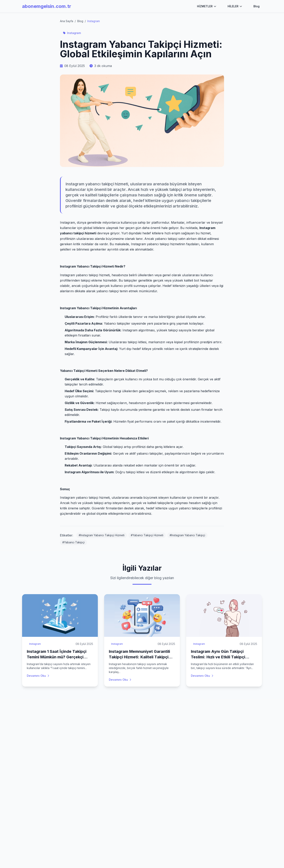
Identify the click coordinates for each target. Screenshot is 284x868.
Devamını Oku (38, 676)
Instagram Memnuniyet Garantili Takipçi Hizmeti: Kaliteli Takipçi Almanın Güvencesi (139, 657)
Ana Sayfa (67, 21)
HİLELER (235, 6)
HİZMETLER (207, 6)
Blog (256, 6)
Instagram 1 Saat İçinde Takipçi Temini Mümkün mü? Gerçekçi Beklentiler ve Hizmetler (57, 657)
